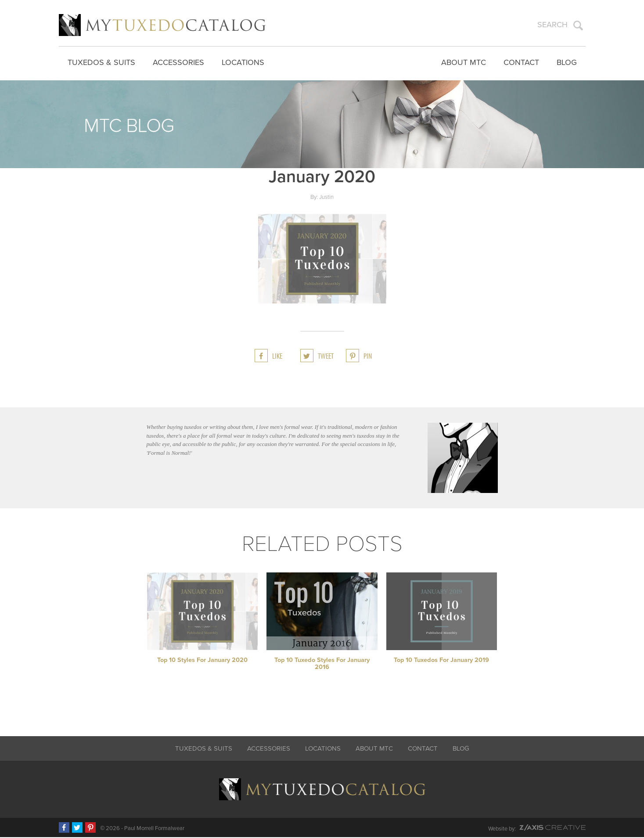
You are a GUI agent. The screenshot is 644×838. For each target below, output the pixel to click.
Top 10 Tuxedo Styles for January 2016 (322, 664)
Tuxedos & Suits (101, 61)
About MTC (464, 61)
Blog (567, 61)
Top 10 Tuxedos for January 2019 (441, 661)
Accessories (178, 61)
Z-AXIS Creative (552, 828)
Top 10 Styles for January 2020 (202, 661)
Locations (243, 61)
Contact (521, 61)
